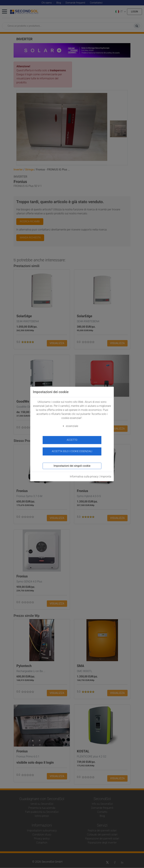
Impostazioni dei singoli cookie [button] (72, 466)
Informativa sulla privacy (84, 477)
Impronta (106, 477)
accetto (72, 440)
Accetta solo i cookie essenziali (72, 451)
